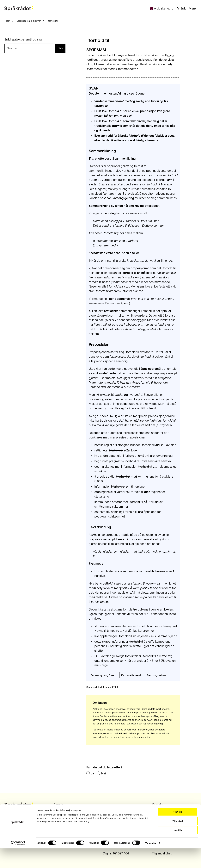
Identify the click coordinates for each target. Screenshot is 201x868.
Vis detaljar (151, 862)
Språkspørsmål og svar (29, 21)
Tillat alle (178, 831)
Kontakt (59, 817)
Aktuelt (58, 805)
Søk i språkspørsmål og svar (24, 40)
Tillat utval (178, 841)
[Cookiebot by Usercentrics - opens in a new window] (18, 863)
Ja (92, 773)
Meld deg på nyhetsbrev (70, 823)
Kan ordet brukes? (131, 675)
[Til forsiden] (19, 9)
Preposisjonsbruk (156, 675)
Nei (104, 773)
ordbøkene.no (162, 8)
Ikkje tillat (178, 850)
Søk (181, 8)
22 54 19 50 (159, 811)
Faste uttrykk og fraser (103, 675)
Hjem (7, 21)
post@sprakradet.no (166, 820)
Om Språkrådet (64, 811)
